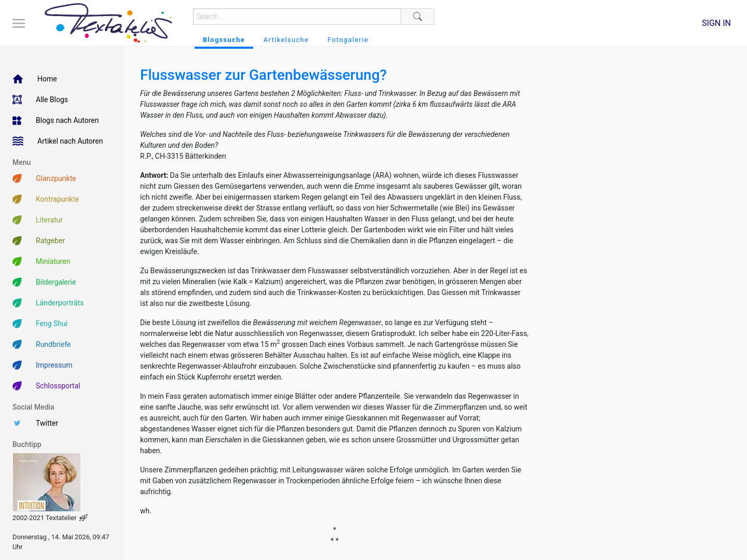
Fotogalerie (348, 40)
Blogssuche (224, 40)
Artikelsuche (286, 40)
